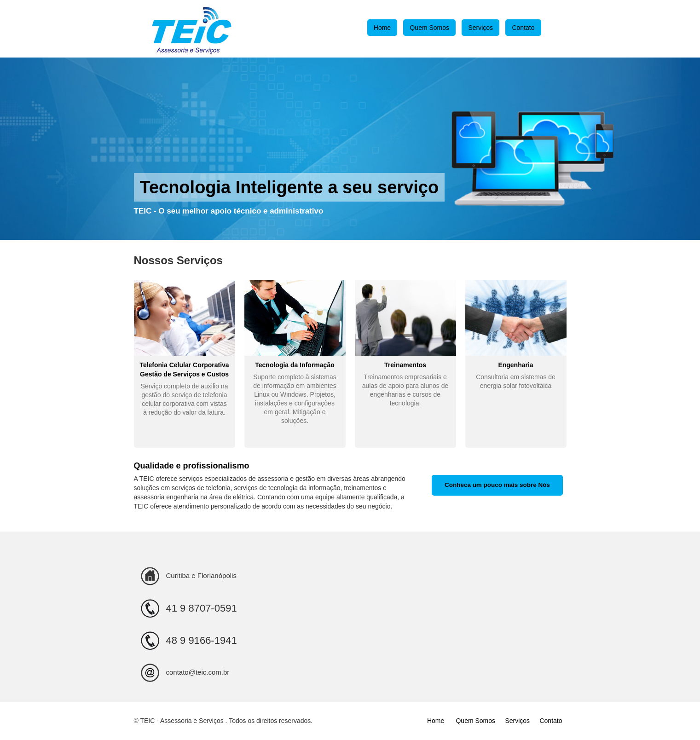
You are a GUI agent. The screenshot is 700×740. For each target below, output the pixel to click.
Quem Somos (429, 28)
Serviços (480, 28)
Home (382, 28)
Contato (523, 28)
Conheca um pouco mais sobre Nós (497, 485)
